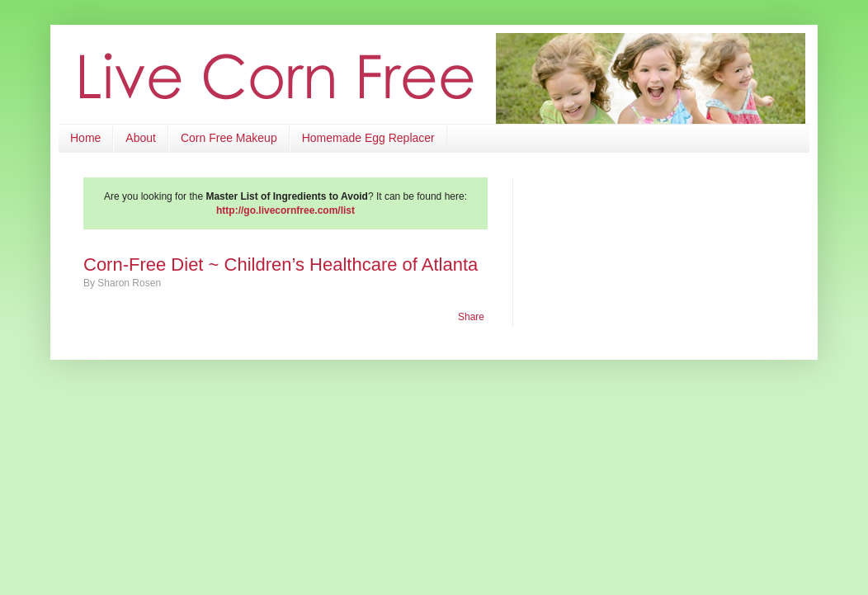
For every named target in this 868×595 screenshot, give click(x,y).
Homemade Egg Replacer (368, 138)
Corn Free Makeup (229, 138)
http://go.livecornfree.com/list (285, 210)
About (141, 138)
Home (85, 138)
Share (471, 317)
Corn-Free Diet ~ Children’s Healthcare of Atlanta (281, 264)
